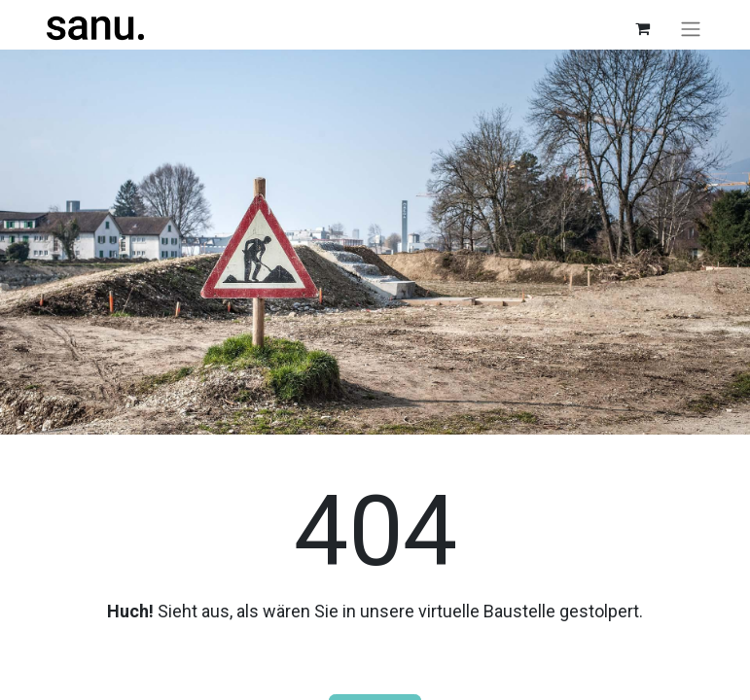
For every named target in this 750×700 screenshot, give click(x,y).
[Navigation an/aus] (691, 29)
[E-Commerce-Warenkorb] (643, 28)
